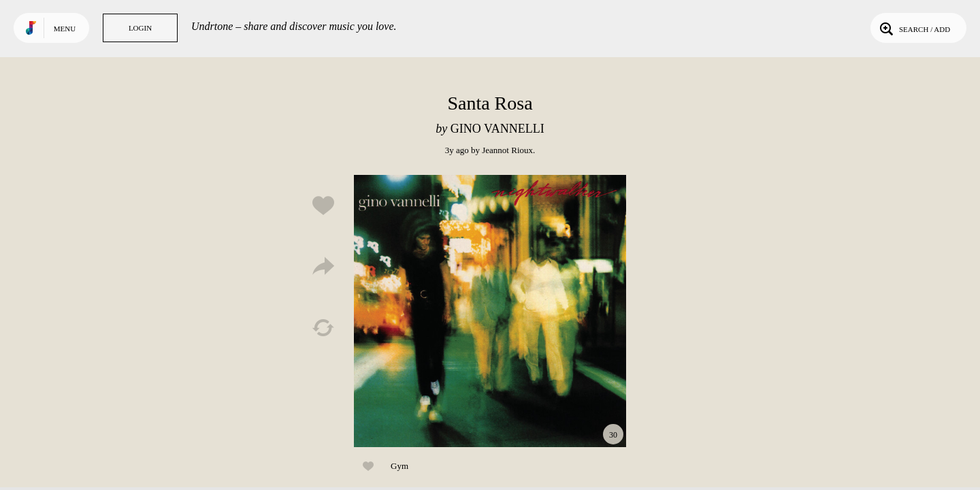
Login (140, 28)
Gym (399, 466)
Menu (65, 29)
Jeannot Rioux (507, 150)
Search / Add (914, 28)
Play (490, 311)
